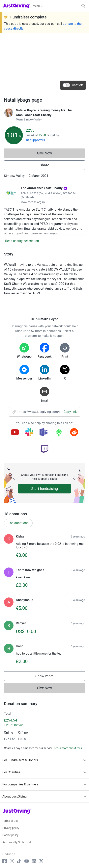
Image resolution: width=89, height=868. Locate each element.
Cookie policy (10, 835)
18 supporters (35, 140)
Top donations (18, 523)
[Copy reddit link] (74, 433)
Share (44, 165)
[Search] (83, 6)
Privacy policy (11, 828)
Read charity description (22, 241)
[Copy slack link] (29, 433)
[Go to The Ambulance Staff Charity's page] (11, 193)
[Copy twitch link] (44, 450)
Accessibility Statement (17, 842)
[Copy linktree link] (59, 434)
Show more (48, 677)
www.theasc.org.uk (33, 202)
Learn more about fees (68, 748)
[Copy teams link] (44, 433)
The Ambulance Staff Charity (44, 188)
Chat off (73, 85)
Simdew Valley (33, 119)
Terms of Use (10, 821)
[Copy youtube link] (15, 433)
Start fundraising (44, 489)
